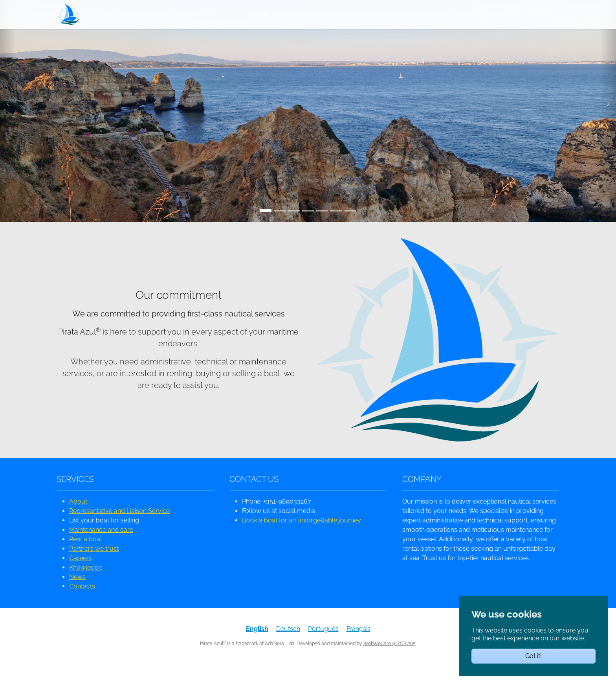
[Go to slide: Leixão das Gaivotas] (308, 225)
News (77, 591)
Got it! (533, 656)
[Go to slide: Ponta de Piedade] (266, 225)
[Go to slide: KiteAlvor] (350, 225)
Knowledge (86, 582)
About (78, 516)
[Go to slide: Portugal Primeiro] (280, 225)
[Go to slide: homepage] (322, 225)
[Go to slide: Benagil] (336, 225)
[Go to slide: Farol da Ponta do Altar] (294, 225)
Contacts (82, 600)
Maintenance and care (101, 544)
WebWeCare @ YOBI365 (390, 658)
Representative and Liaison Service (119, 525)
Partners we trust (94, 563)
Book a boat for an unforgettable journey (302, 534)
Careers (81, 572)
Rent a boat (86, 553)
